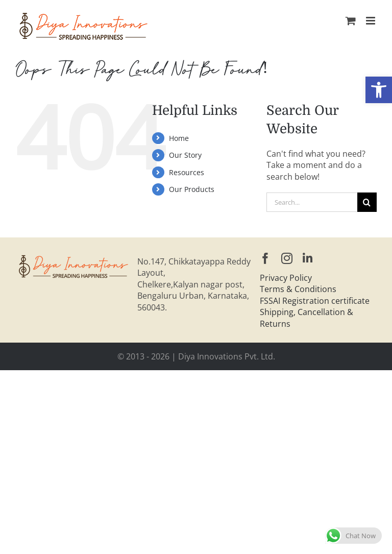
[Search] (367, 202)
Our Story (185, 155)
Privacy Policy (286, 278)
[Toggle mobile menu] (371, 21)
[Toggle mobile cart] (351, 21)
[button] (379, 90)
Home (179, 138)
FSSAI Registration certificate (315, 301)
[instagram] (287, 258)
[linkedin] (308, 258)
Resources (187, 172)
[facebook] (265, 258)
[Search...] (312, 202)
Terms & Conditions (298, 289)
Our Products (192, 189)
